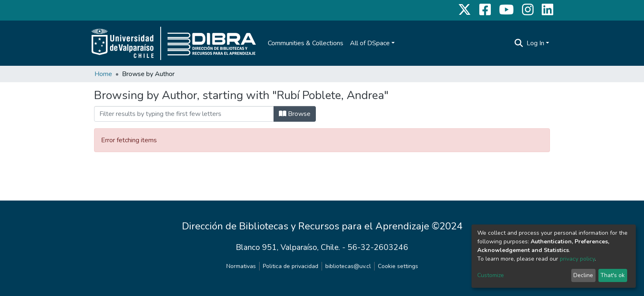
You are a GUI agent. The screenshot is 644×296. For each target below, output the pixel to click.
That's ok (613, 275)
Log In (535, 43)
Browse (295, 114)
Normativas (241, 266)
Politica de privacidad (291, 266)
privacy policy (577, 259)
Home (103, 74)
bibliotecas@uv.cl (348, 266)
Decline (583, 275)
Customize (491, 275)
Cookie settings (398, 266)
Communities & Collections (306, 43)
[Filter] (184, 114)
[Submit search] (519, 43)
